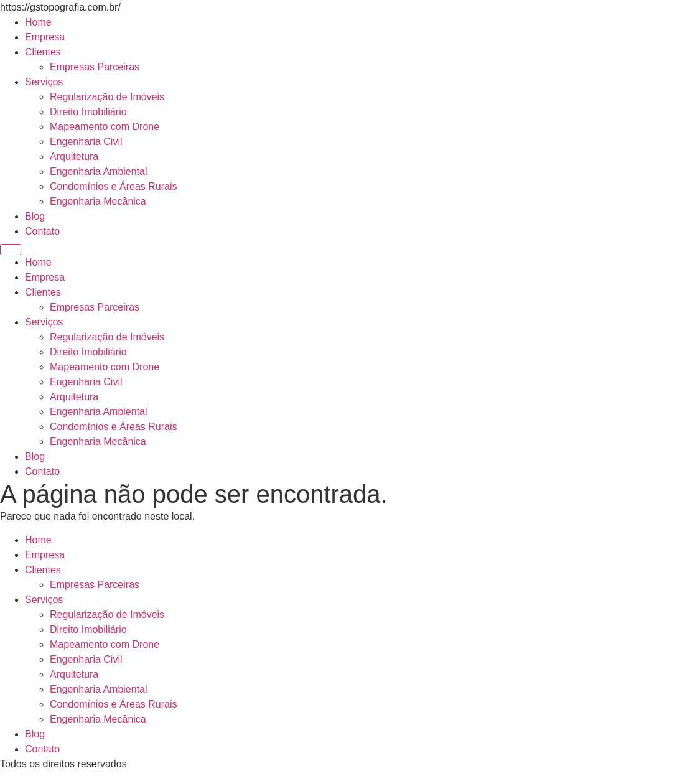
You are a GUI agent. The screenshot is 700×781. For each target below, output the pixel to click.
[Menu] (11, 250)
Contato (42, 231)
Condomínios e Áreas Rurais (114, 186)
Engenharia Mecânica (98, 201)
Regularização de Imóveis (107, 97)
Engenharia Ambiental (99, 171)
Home (38, 22)
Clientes (43, 52)
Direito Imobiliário (88, 112)
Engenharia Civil (86, 142)
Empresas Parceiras (95, 67)
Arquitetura (74, 157)
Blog (35, 216)
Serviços (44, 82)
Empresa (45, 37)
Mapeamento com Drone (105, 127)
